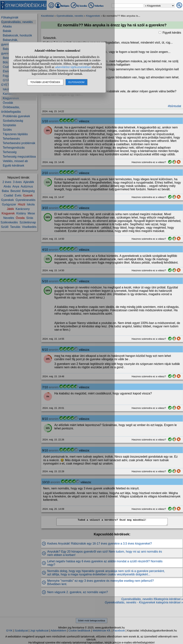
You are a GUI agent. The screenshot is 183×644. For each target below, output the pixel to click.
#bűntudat (175, 106)
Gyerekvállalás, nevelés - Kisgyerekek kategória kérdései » (144, 602)
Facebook (119, 631)
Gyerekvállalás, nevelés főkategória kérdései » (152, 599)
